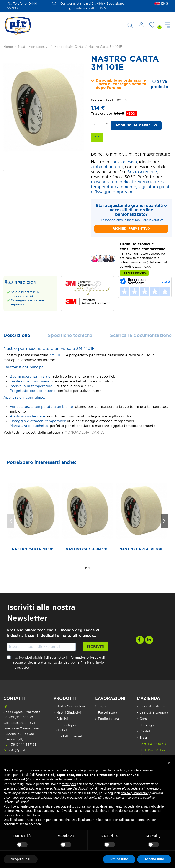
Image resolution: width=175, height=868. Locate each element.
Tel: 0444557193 (134, 273)
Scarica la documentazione (141, 336)
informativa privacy (83, 658)
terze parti (69, 784)
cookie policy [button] (72, 779)
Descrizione (17, 336)
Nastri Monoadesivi (71, 706)
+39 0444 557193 (23, 745)
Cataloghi (147, 725)
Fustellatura (108, 713)
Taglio (103, 706)
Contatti (146, 731)
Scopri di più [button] (21, 859)
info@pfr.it (17, 750)
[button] (169, 763)
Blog (143, 738)
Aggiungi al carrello (136, 125)
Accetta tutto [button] (154, 859)
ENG (165, 4)
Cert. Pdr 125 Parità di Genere (154, 753)
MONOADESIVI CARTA (84, 433)
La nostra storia (152, 706)
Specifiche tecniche (70, 336)
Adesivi (62, 719)
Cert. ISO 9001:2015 (155, 744)
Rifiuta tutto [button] (119, 859)
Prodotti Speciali (69, 736)
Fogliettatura (108, 719)
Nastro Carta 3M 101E (34, 549)
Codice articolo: (103, 100)
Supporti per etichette (66, 728)
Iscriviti (96, 647)
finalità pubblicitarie (134, 793)
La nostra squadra (154, 713)
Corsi (144, 719)
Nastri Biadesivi (69, 713)
